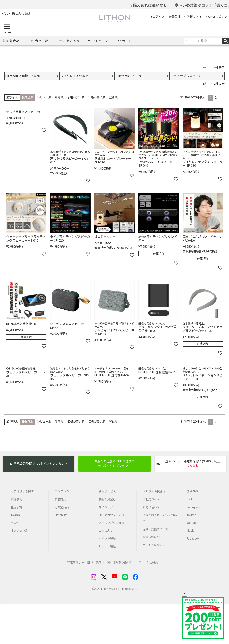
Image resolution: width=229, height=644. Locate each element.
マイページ (98, 41)
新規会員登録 (107, 500)
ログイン (158, 17)
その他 (15, 523)
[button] (222, 98)
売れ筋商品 (62, 507)
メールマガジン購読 (111, 523)
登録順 (113, 97)
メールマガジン (217, 17)
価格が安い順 (76, 97)
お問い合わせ (151, 507)
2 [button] (216, 97)
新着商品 (11, 41)
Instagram (193, 507)
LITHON (106, 589)
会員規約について (154, 537)
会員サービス (107, 491)
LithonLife (61, 515)
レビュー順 (44, 97)
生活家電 (16, 507)
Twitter (191, 515)
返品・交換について (156, 529)
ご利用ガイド (194, 17)
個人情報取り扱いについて (124, 563)
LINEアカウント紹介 (111, 515)
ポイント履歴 (107, 539)
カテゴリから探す (22, 491)
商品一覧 (39, 41)
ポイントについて (154, 545)
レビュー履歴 (107, 546)
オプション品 (19, 531)
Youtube (192, 523)
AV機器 (15, 515)
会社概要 (152, 563)
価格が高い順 (97, 97)
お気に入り (69, 41)
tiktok (190, 531)
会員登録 (174, 17)
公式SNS (192, 491)
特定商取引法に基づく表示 (84, 563)
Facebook (193, 539)
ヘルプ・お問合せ (154, 491)
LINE (189, 500)
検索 (226, 41)
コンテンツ (62, 491)
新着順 (59, 97)
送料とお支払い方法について (160, 518)
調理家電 (16, 500)
